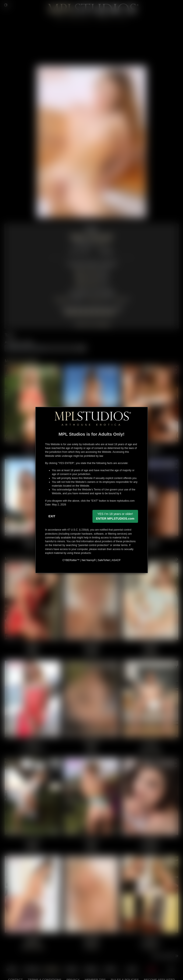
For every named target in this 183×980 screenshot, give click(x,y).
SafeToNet (104, 560)
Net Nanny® (89, 560)
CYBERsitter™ (71, 560)
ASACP (116, 560)
